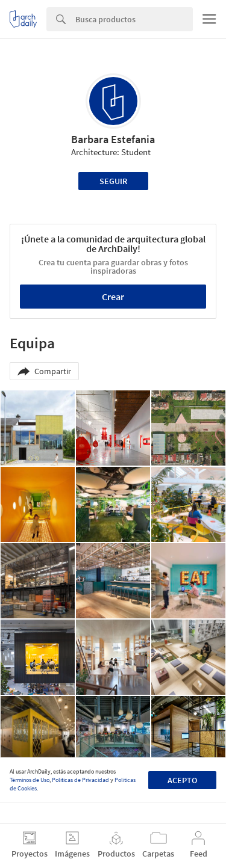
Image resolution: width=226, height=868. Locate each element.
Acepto (182, 780)
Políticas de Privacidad (80, 780)
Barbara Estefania (113, 139)
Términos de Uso (30, 780)
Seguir (113, 181)
